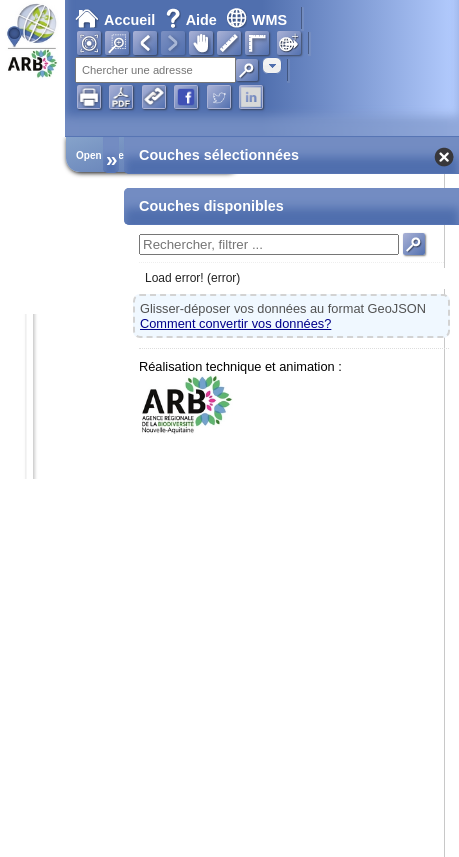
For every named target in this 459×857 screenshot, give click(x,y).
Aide (193, 20)
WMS (256, 20)
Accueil (115, 20)
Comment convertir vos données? (235, 323)
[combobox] (272, 65)
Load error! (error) (192, 278)
